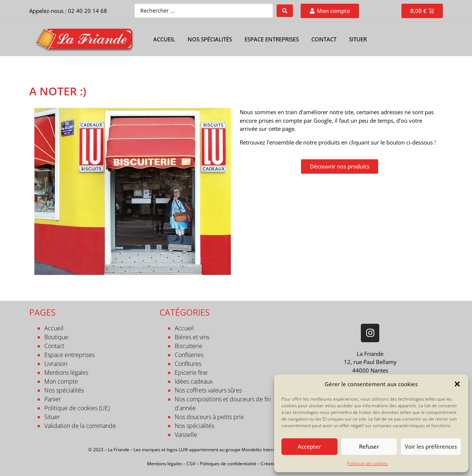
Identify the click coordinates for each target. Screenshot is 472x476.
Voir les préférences (431, 446)
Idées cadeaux (194, 381)
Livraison (56, 364)
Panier (53, 399)
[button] (457, 384)
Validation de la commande (80, 426)
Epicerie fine (191, 373)
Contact (324, 39)
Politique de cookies (367, 463)
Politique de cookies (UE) (77, 408)
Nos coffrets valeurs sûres (208, 390)
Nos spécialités (210, 39)
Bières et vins (192, 337)
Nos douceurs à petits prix (209, 417)
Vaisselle (186, 435)
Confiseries (189, 355)
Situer (358, 39)
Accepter (309, 446)
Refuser (369, 446)
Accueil (164, 39)
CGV (191, 464)
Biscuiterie (189, 346)
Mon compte (61, 381)
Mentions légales (66, 373)
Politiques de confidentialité (228, 464)
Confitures (188, 364)
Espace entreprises (272, 39)
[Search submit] (285, 11)
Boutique (56, 337)
